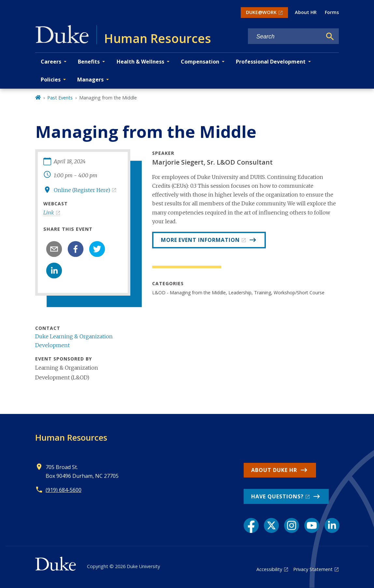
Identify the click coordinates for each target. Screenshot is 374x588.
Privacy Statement (313, 569)
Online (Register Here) (82, 190)
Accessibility (269, 569)
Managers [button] (90, 80)
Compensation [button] (200, 62)
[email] (54, 249)
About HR (306, 12)
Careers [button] (51, 62)
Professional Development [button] (271, 62)
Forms (332, 12)
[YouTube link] (312, 525)
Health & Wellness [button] (140, 62)
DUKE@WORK (261, 12)
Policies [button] (51, 80)
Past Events (60, 98)
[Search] (330, 37)
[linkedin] (54, 271)
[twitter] (97, 249)
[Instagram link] (292, 525)
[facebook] (76, 249)
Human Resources (71, 437)
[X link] (271, 525)
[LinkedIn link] (332, 525)
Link (49, 213)
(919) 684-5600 (64, 490)
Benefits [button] (89, 62)
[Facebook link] (251, 525)
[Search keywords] (285, 37)
